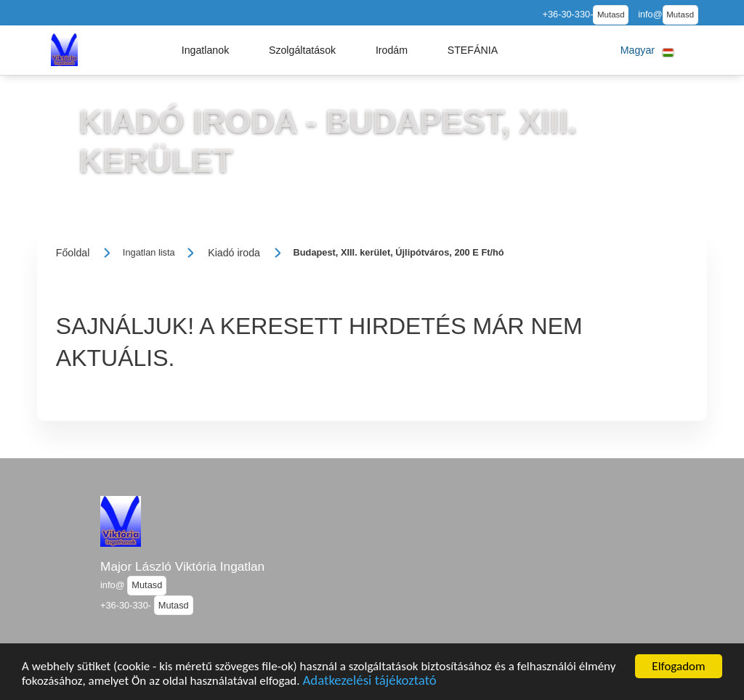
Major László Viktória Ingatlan (182, 566)
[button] (206, 50)
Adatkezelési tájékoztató (369, 682)
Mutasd (611, 15)
